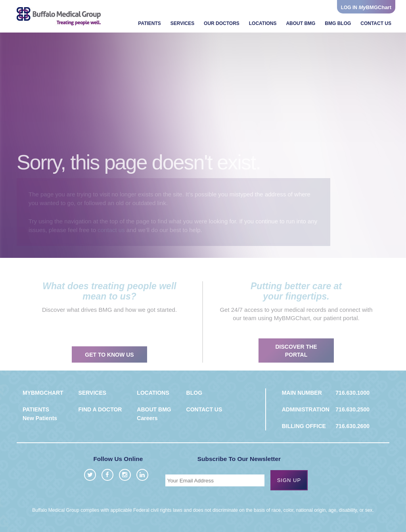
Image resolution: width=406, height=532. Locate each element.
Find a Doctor (100, 409)
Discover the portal (296, 358)
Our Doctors (222, 23)
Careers (147, 418)
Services (182, 23)
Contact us (204, 409)
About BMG (301, 23)
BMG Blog (338, 23)
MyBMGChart (43, 393)
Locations (263, 23)
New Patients (40, 418)
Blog (194, 393)
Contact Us (376, 23)
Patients (149, 23)
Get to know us (109, 362)
